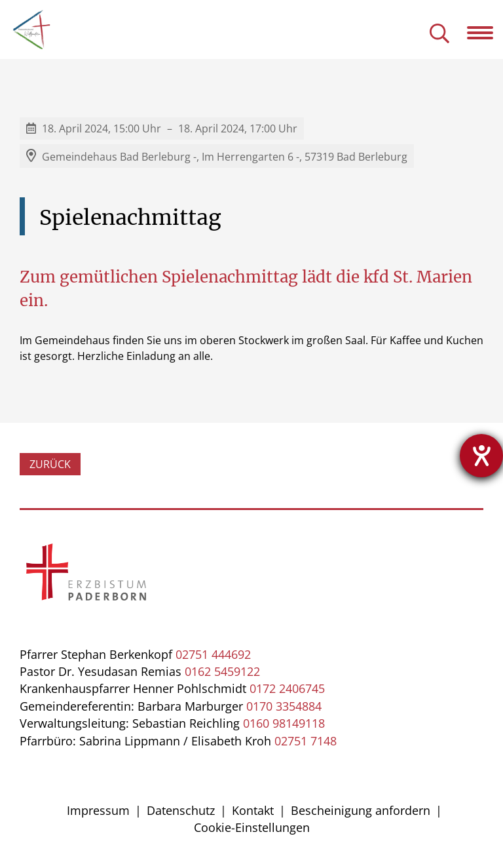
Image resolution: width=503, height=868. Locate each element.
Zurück (50, 464)
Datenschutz (181, 810)
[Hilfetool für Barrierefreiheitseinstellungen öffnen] (481, 456)
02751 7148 (306, 741)
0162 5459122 (222, 671)
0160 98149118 (284, 723)
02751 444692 (213, 654)
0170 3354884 (284, 706)
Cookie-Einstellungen (252, 827)
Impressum (98, 810)
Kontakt (253, 810)
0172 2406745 (287, 688)
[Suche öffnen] (439, 34)
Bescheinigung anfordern (361, 810)
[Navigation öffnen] (485, 33)
